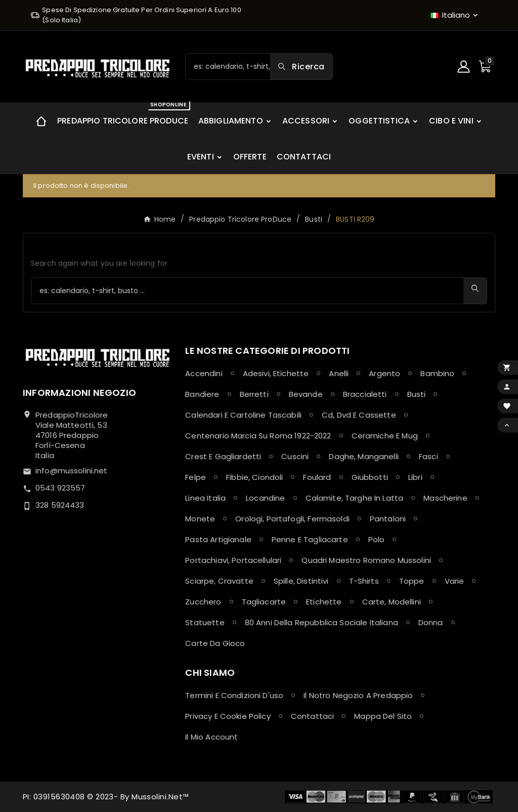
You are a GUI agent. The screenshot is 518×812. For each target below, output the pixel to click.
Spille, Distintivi (301, 581)
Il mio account (211, 737)
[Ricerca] (228, 67)
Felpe (196, 477)
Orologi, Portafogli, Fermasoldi (292, 519)
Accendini (204, 373)
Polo (377, 539)
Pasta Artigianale (218, 539)
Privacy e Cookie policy (228, 716)
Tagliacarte (264, 602)
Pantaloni (388, 519)
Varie (455, 581)
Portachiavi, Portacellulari (233, 560)
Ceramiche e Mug (385, 436)
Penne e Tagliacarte (310, 539)
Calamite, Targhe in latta (355, 498)
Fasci (428, 456)
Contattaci (313, 716)
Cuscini (295, 456)
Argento (384, 373)
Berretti (254, 394)
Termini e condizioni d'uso (234, 695)
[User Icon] (465, 67)
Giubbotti (370, 477)
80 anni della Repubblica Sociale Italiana (321, 622)
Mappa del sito (383, 716)
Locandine (265, 498)
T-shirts (364, 581)
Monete (200, 519)
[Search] (301, 67)
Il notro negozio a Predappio (358, 695)
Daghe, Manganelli (364, 456)
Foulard (317, 477)
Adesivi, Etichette (276, 373)
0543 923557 (60, 488)
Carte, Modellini (392, 602)
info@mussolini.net (72, 471)
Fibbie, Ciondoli (254, 477)
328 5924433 (60, 505)
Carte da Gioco (215, 643)
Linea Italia (205, 498)
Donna (431, 622)
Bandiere (202, 394)
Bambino (437, 373)
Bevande (306, 394)
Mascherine (445, 498)
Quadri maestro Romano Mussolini (366, 560)
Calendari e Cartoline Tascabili (243, 415)
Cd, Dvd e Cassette (359, 415)
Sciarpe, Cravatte (219, 581)
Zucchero (203, 602)
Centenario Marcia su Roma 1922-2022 (258, 436)
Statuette (205, 622)
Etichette (324, 602)
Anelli (339, 373)
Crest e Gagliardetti (223, 456)
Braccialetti (365, 394)
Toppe (412, 581)
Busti (417, 394)
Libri (415, 477)
